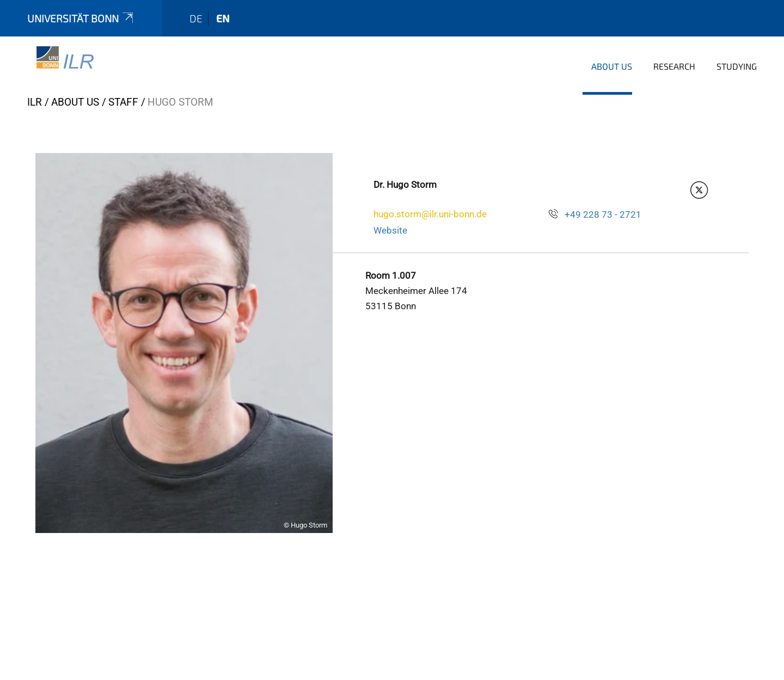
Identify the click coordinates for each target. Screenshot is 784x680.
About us (612, 66)
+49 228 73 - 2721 (603, 215)
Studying (737, 66)
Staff (123, 102)
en (223, 18)
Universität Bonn (81, 18)
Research (674, 66)
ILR (35, 102)
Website (390, 230)
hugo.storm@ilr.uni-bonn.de (430, 214)
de (196, 18)
